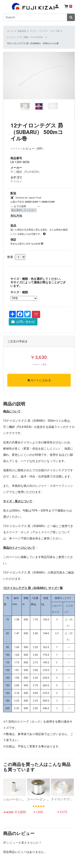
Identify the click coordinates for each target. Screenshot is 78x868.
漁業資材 (22, 31)
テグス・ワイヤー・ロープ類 (45, 31)
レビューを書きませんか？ (22, 849)
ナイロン (11, 37)
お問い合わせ (23, 328)
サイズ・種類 (19, 299)
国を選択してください (24, 217)
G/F (57, 640)
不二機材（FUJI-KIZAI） (32, 37)
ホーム (10, 31)
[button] (9, 93)
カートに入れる (39, 387)
